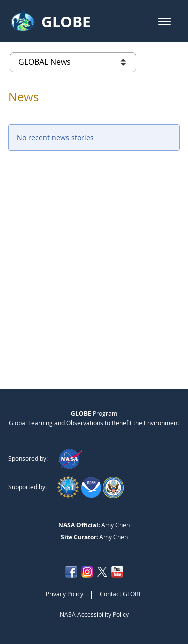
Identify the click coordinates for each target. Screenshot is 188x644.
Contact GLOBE (121, 594)
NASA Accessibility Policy (94, 614)
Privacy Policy (64, 594)
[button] (165, 21)
